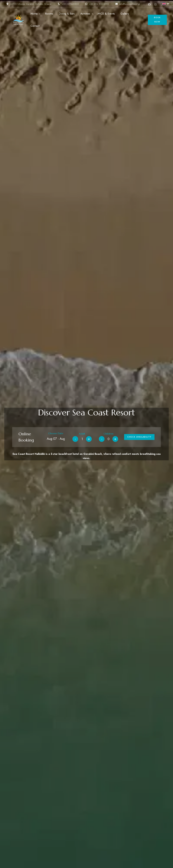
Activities (85, 14)
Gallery (125, 14)
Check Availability (139, 437)
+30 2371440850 (68, 4)
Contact (35, 26)
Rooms (49, 14)
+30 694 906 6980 (97, 4)
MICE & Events (106, 14)
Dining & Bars (67, 14)
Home (34, 14)
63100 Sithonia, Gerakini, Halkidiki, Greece (29, 4)
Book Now (157, 20)
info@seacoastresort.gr (128, 4)
